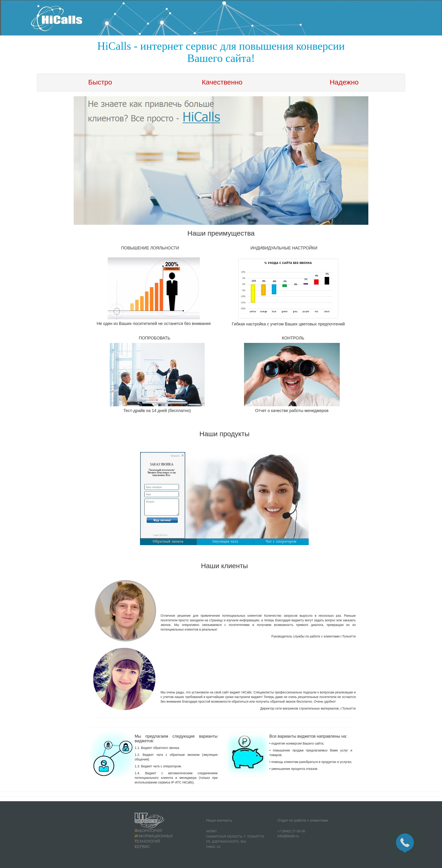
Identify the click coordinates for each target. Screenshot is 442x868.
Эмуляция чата (225, 541)
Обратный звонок (168, 541)
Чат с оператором (281, 541)
